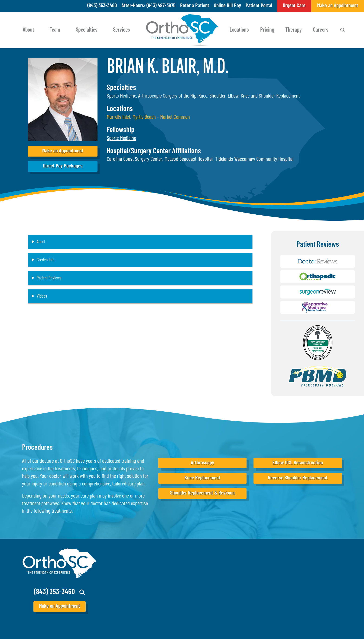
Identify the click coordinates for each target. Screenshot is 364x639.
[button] (121, 139)
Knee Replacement (202, 478)
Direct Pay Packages (63, 166)
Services (122, 30)
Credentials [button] (45, 260)
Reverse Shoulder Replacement (298, 478)
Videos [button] (42, 296)
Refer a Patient (195, 6)
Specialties (87, 30)
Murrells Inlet (119, 117)
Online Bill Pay (227, 6)
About (28, 30)
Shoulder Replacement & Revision (202, 493)
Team (55, 30)
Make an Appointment (63, 151)
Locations (239, 30)
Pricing (267, 30)
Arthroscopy (202, 463)
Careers (321, 30)
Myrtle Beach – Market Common (161, 117)
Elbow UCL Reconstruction (298, 463)
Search (343, 30)
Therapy (294, 30)
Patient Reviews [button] (49, 278)
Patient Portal (259, 6)
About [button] (41, 242)
